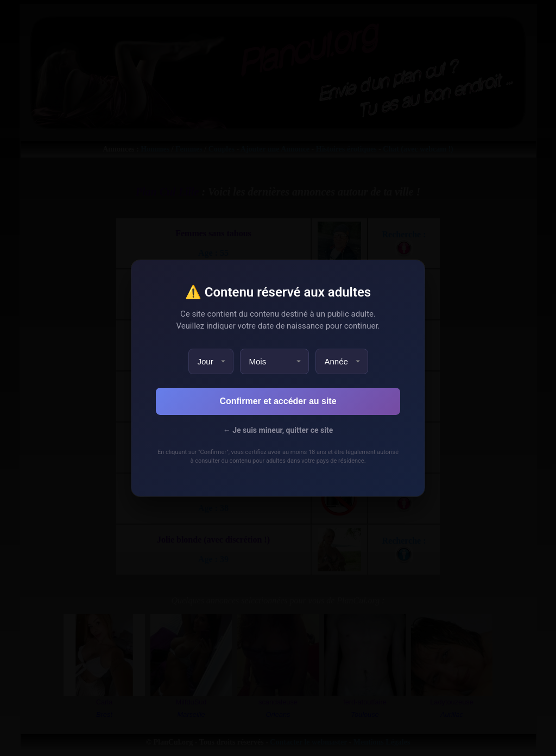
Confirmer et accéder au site (278, 401)
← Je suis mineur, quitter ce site (278, 430)
